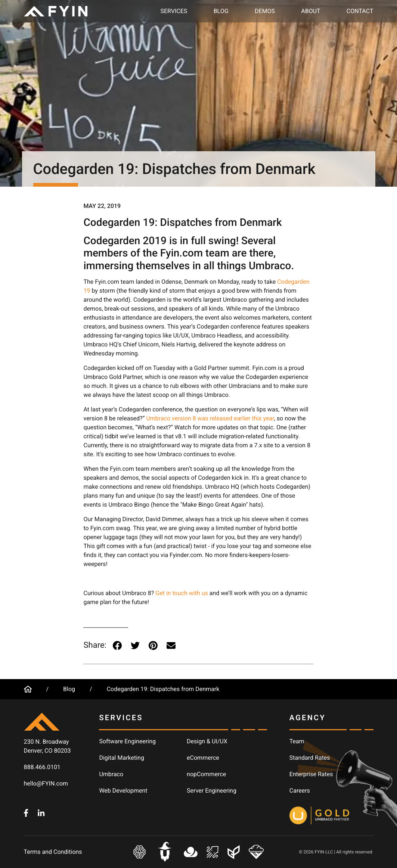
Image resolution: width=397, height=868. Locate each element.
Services (174, 11)
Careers (300, 791)
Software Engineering (127, 741)
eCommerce (203, 758)
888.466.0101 (42, 767)
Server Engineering (212, 791)
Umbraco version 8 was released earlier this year (210, 418)
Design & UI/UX (207, 741)
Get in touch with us (182, 593)
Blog (221, 11)
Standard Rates (310, 758)
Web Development (123, 791)
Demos (265, 11)
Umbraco (111, 774)
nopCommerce (206, 774)
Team (297, 741)
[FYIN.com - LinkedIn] (41, 813)
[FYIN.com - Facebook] (26, 813)
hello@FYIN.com (46, 783)
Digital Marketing (122, 758)
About (311, 11)
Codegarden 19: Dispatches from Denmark (163, 689)
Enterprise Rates (311, 774)
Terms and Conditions (53, 852)
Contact (360, 11)
